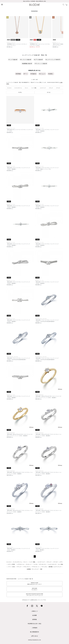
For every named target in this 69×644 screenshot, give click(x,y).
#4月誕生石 (33, 74)
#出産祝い (51, 74)
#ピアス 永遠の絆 (38, 60)
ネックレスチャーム (18, 88)
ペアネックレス (26, 567)
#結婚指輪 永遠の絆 (27, 63)
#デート (26, 74)
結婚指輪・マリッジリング (33, 569)
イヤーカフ (58, 88)
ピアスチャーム (21, 564)
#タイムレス (42, 74)
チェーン (27, 88)
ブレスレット (29, 564)
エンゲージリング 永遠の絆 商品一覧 (25, 579)
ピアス (61, 562)
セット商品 (61, 564)
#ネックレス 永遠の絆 (26, 60)
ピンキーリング (43, 88)
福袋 (41, 569)
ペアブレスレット (35, 567)
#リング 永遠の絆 (13, 60)
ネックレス (9, 88)
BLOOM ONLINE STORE (11, 579)
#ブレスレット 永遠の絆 (41, 63)
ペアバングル (44, 567)
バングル (35, 564)
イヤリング (51, 88)
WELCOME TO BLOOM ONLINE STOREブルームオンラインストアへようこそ (34, 595)
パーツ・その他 (11, 567)
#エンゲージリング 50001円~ (53, 60)
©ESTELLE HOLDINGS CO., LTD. (34, 640)
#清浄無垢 (18, 74)
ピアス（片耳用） (12, 564)
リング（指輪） (34, 88)
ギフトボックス (43, 564)
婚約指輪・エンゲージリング (55, 567)
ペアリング (19, 567)
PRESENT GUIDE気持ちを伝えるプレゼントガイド (34, 583)
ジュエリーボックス (52, 564)
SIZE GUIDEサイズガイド (34, 589)
